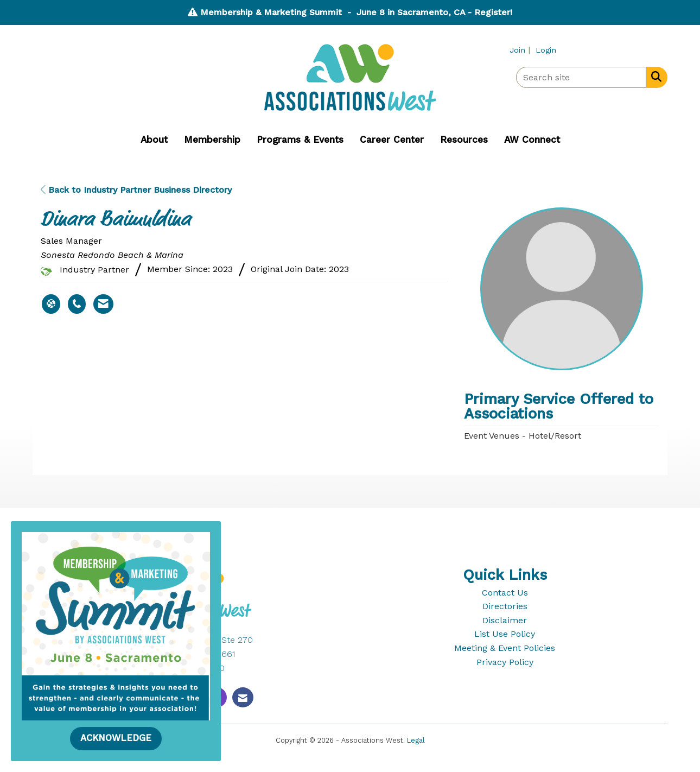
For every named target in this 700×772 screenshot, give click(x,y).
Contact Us (505, 593)
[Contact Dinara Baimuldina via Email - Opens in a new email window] (103, 304)
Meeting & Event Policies (505, 648)
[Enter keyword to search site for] (581, 77)
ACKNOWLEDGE (116, 738)
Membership (212, 140)
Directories (505, 606)
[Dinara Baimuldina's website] (51, 304)
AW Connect (532, 140)
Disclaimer (505, 620)
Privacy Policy (505, 662)
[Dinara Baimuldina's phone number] (77, 304)
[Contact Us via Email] (243, 697)
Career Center (392, 140)
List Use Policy (505, 634)
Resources (464, 140)
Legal (416, 740)
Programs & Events (300, 140)
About (154, 140)
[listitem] (521, 50)
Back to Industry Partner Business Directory (136, 190)
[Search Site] (654, 77)
